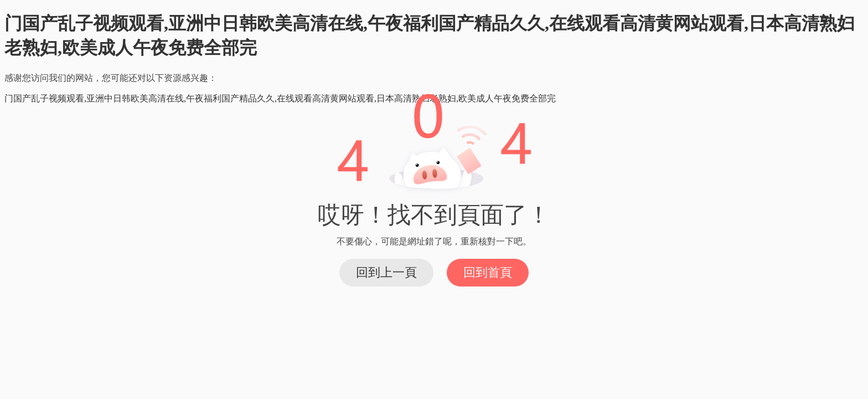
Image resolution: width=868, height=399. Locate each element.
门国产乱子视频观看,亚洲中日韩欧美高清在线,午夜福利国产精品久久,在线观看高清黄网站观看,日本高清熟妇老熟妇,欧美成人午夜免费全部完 (280, 98)
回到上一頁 (386, 272)
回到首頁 (488, 272)
